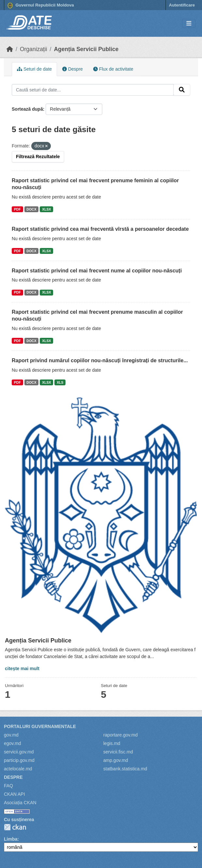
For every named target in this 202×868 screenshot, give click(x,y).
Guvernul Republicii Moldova (41, 6)
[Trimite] (182, 90)
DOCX (31, 209)
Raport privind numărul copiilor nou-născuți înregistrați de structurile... (100, 360)
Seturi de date (34, 69)
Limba (11, 839)
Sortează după (27, 109)
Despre (72, 69)
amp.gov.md (116, 760)
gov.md (11, 735)
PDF (17, 209)
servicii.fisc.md (118, 752)
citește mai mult (22, 668)
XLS (60, 382)
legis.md (112, 743)
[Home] (10, 49)
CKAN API (14, 794)
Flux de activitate (113, 69)
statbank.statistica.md (125, 769)
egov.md (13, 743)
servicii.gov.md (19, 752)
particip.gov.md (19, 760)
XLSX (46, 209)
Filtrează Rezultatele (38, 157)
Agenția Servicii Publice (86, 49)
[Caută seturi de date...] (93, 90)
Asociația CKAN (20, 803)
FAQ (8, 786)
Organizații (34, 49)
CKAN (15, 827)
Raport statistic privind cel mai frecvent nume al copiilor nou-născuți (97, 271)
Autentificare (182, 5)
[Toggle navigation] (189, 24)
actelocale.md (18, 769)
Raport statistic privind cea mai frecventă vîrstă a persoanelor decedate (100, 229)
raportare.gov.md (121, 735)
